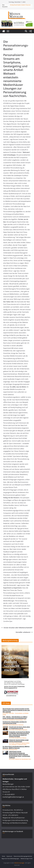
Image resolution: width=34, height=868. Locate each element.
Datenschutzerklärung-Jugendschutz (23, 856)
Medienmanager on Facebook (13, 831)
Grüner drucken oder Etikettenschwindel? (17, 628)
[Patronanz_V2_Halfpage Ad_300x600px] (15, 646)
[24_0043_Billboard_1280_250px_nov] (17, 22)
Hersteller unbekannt (24, 632)
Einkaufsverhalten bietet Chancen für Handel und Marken (20, 6)
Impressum (9, 856)
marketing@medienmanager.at (13, 797)
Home (4, 856)
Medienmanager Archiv (27, 859)
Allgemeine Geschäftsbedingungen (10, 859)
